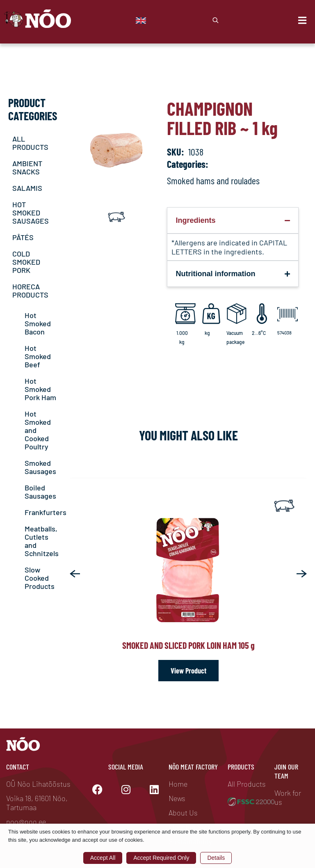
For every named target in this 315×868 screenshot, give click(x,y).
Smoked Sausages (40, 467)
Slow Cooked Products (40, 578)
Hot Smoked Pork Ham (40, 389)
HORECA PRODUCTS (30, 291)
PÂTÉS (23, 237)
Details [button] (216, 858)
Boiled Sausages (40, 492)
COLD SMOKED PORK (26, 262)
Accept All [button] (103, 858)
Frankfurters (46, 512)
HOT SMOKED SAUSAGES (31, 213)
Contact (18, 767)
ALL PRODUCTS (30, 143)
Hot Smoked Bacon (38, 323)
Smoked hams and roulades (213, 180)
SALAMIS (27, 188)
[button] (75, 574)
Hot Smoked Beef (38, 356)
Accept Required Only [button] (161, 858)
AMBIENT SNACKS (27, 167)
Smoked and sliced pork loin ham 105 (188, 645)
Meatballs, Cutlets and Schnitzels (42, 541)
